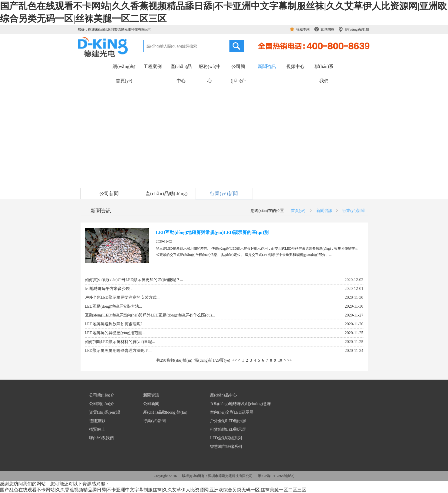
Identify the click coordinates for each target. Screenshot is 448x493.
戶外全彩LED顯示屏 (228, 421)
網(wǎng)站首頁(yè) (124, 74)
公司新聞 (109, 194)
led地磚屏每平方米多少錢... (109, 289)
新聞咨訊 (267, 66)
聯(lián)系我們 (324, 74)
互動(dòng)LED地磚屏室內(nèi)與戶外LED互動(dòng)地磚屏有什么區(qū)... (150, 315)
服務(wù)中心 (210, 74)
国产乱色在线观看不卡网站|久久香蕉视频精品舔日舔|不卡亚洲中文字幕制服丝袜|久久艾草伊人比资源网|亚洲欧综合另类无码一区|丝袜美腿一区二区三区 (153, 490)
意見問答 (327, 29)
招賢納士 (97, 429)
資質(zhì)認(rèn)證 (105, 412)
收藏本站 (303, 29)
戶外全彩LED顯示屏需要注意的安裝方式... (122, 297)
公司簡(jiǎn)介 (238, 74)
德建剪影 (97, 421)
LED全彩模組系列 (226, 438)
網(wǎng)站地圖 (357, 29)
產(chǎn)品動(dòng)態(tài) (167, 195)
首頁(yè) (298, 211)
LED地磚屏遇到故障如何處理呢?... (115, 324)
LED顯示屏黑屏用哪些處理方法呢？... (118, 351)
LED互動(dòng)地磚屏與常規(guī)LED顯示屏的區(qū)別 (212, 232)
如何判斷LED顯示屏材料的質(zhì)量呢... (120, 342)
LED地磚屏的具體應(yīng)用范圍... (115, 333)
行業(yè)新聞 (224, 194)
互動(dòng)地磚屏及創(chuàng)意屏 (240, 404)
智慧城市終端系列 (226, 447)
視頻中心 (295, 66)
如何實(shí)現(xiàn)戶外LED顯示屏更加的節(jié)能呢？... (134, 280)
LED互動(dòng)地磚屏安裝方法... (114, 306)
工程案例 (153, 66)
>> (289, 360)
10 (280, 360)
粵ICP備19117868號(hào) (276, 476)
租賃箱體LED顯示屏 (228, 429)
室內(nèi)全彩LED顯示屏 (232, 412)
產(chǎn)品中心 (181, 74)
